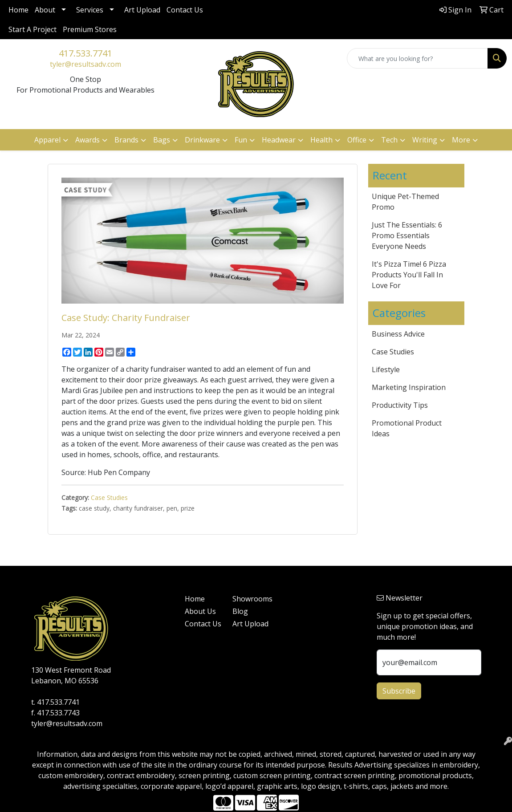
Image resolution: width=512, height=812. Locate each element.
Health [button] (321, 140)
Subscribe (399, 691)
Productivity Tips (400, 405)
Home (18, 10)
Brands (126, 140)
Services (90, 10)
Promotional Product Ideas (407, 428)
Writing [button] (425, 140)
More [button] (461, 140)
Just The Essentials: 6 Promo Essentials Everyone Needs (407, 235)
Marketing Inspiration (409, 387)
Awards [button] (87, 140)
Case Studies (109, 497)
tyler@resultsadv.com (85, 64)
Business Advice (398, 334)
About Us (200, 611)
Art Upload (142, 10)
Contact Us (185, 10)
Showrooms (251, 599)
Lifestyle (386, 369)
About (45, 10)
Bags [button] (162, 140)
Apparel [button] (47, 140)
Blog (240, 611)
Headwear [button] (279, 140)
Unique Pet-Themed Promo (405, 202)
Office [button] (357, 140)
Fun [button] (241, 140)
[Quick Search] (417, 58)
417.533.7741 (85, 53)
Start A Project (33, 29)
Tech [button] (389, 140)
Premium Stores (90, 29)
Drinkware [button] (202, 140)
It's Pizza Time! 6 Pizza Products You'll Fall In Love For (409, 275)
